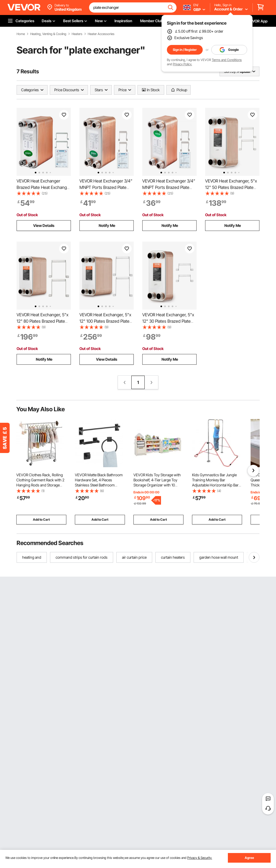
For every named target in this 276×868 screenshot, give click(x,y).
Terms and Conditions (227, 60)
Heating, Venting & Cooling (48, 34)
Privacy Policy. (182, 64)
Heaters (77, 34)
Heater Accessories (101, 34)
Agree (249, 858)
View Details (44, 225)
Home (21, 34)
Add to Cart (41, 519)
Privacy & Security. (200, 858)
